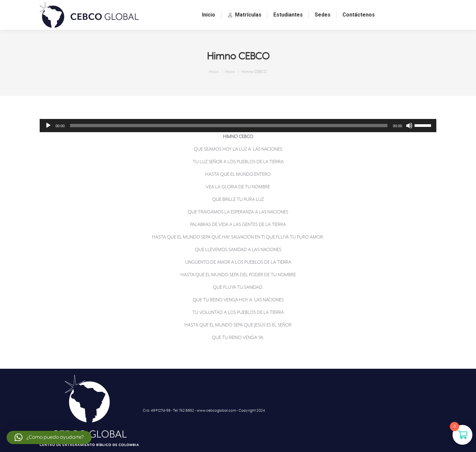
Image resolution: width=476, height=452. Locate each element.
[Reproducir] (48, 126)
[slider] (229, 126)
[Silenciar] (409, 126)
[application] (238, 126)
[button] (49, 437)
